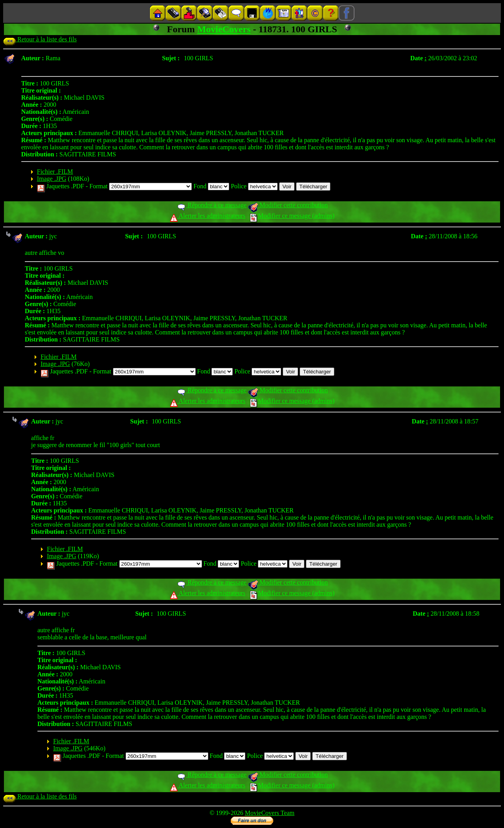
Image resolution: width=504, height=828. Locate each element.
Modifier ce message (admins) (292, 216)
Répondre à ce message (212, 205)
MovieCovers (224, 29)
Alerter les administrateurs (208, 216)
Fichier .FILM (55, 172)
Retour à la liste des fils (40, 39)
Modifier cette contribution (288, 205)
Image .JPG (52, 179)
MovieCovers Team (270, 813)
